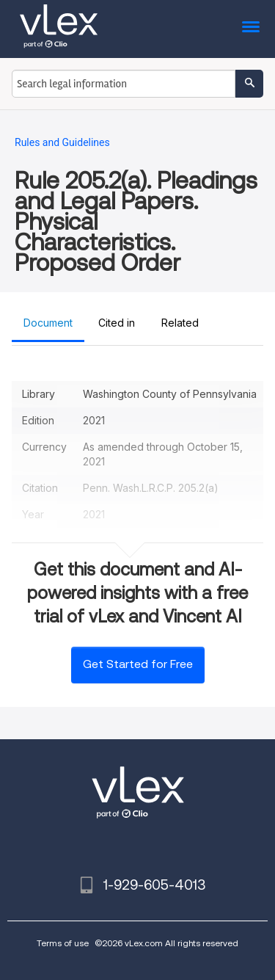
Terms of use (63, 943)
